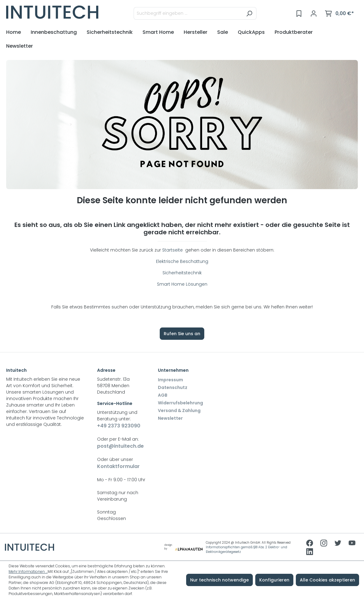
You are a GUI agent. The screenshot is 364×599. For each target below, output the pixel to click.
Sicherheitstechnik (182, 273)
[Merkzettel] (299, 14)
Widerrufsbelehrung (180, 403)
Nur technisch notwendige (219, 580)
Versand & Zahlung (179, 411)
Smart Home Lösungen (182, 284)
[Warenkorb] (339, 14)
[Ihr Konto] (314, 14)
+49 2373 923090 (119, 426)
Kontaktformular (118, 466)
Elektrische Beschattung (182, 261)
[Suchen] (249, 13)
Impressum (170, 380)
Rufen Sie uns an (182, 334)
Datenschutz (173, 387)
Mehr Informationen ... (28, 571)
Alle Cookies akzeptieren (327, 580)
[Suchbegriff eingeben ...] (188, 13)
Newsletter (170, 418)
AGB (163, 395)
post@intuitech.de (120, 446)
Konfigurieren (274, 580)
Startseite (173, 250)
